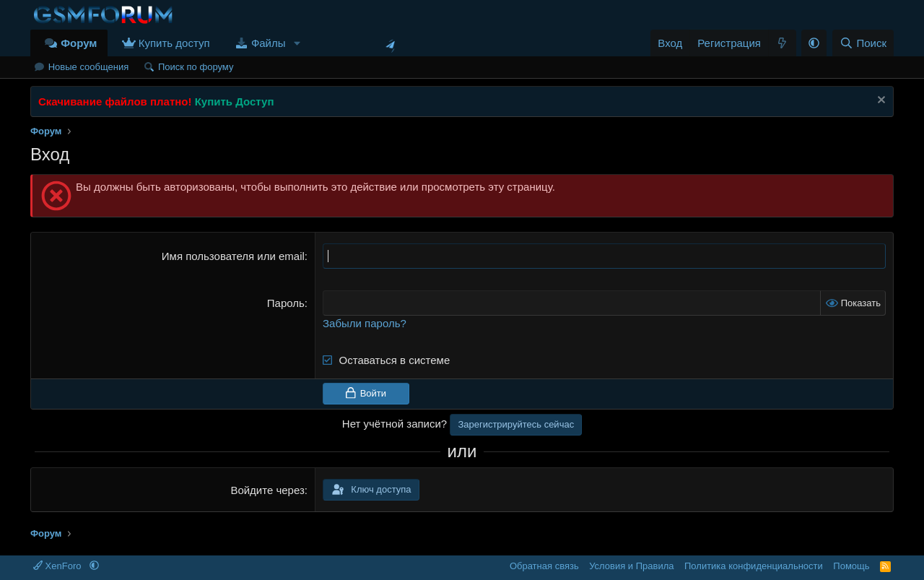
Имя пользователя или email (233, 256)
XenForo (58, 566)
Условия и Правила (631, 566)
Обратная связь (544, 566)
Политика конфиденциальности (754, 566)
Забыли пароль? (365, 323)
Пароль (286, 303)
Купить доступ (174, 43)
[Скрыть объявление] (880, 101)
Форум (79, 43)
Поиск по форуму (196, 67)
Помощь (851, 566)
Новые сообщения (89, 67)
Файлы (269, 43)
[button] (297, 43)
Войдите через (267, 490)
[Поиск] (863, 43)
